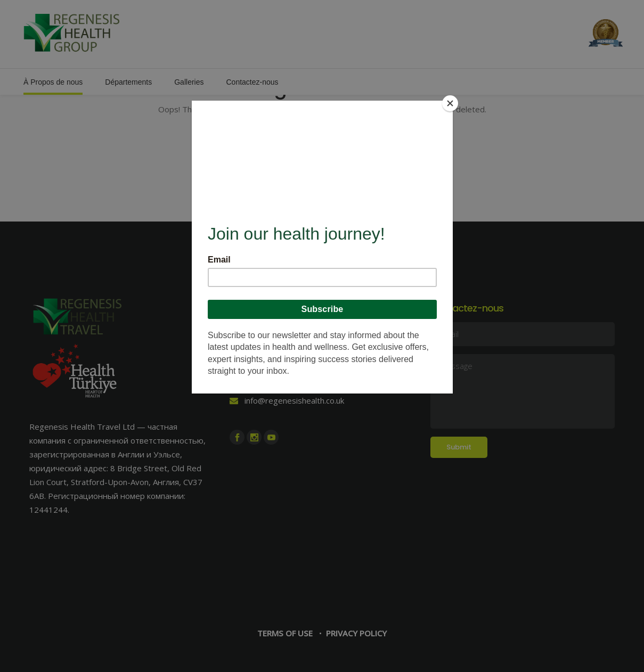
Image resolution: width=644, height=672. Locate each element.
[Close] (450, 103)
